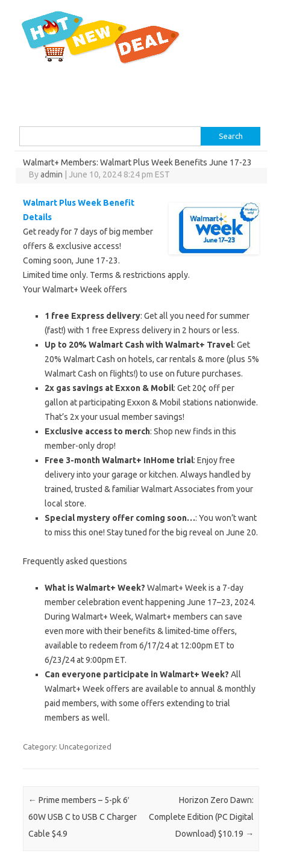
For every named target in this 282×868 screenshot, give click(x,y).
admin (52, 174)
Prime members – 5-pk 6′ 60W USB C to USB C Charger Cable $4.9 (83, 817)
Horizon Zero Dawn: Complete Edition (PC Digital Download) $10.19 (201, 817)
